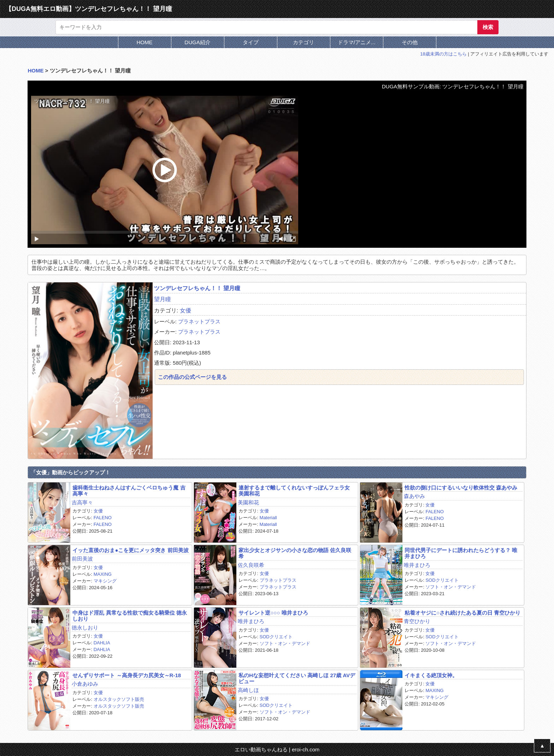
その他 (410, 42)
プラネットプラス (199, 321)
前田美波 (82, 559)
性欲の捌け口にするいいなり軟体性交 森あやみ (461, 488)
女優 (185, 310)
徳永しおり (85, 628)
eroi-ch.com (306, 749)
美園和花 (248, 502)
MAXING (103, 574)
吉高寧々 (82, 502)
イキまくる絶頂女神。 (431, 675)
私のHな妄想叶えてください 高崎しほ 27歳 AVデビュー (297, 678)
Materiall (268, 518)
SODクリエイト (442, 580)
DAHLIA (102, 643)
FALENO (103, 518)
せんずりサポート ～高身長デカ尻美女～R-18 (127, 675)
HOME (145, 42)
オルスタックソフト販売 (119, 699)
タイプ (251, 42)
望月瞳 (163, 299)
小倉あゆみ (85, 684)
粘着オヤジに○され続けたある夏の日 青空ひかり (462, 613)
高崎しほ (248, 690)
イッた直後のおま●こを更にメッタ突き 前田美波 (130, 550)
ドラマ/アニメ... (357, 42)
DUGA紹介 (197, 42)
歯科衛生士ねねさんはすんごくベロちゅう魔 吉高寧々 (129, 491)
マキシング (105, 581)
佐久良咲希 (251, 565)
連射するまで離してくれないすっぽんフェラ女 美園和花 (294, 491)
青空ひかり (417, 621)
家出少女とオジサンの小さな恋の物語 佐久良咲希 (295, 553)
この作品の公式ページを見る (192, 377)
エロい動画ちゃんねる (261, 749)
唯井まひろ (417, 565)
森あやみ (414, 496)
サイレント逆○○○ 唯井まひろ (273, 613)
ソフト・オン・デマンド (451, 587)
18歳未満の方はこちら (443, 54)
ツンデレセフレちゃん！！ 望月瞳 (197, 288)
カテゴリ (303, 42)
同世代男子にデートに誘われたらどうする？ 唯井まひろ (461, 553)
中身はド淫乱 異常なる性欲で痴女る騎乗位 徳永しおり (129, 616)
